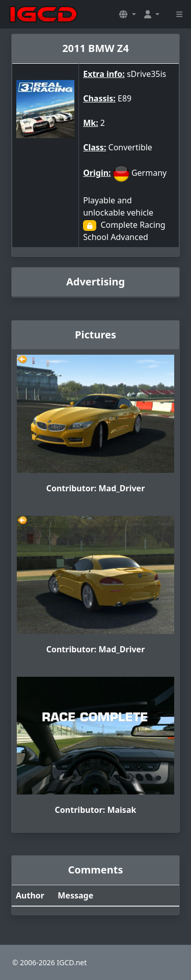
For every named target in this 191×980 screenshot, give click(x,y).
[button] (127, 14)
